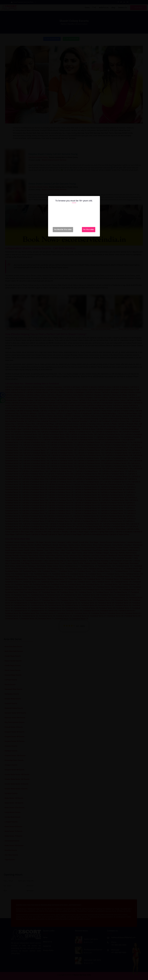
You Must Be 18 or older (63, 230)
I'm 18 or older (89, 230)
